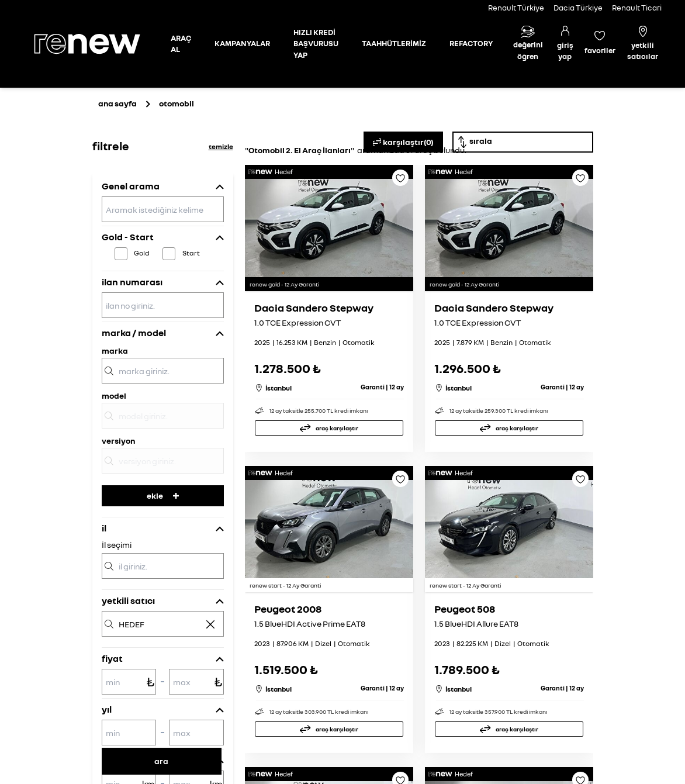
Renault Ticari (637, 8)
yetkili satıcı (128, 600)
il (104, 528)
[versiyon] (163, 461)
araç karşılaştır (337, 428)
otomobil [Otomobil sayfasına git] (177, 103)
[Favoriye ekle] (400, 182)
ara (161, 761)
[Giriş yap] (565, 44)
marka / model (134, 333)
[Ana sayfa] (97, 44)
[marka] (163, 371)
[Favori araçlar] (600, 44)
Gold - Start (128, 237)
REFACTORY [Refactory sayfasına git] (471, 43)
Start (191, 253)
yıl (107, 709)
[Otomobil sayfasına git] (181, 44)
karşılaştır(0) (403, 142)
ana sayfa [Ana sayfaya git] (117, 103)
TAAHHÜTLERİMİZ (394, 43)
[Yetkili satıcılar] (643, 44)
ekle (163, 495)
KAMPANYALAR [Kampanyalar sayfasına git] (242, 43)
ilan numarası (132, 282)
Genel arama (131, 186)
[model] (163, 416)
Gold (142, 253)
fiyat (112, 658)
